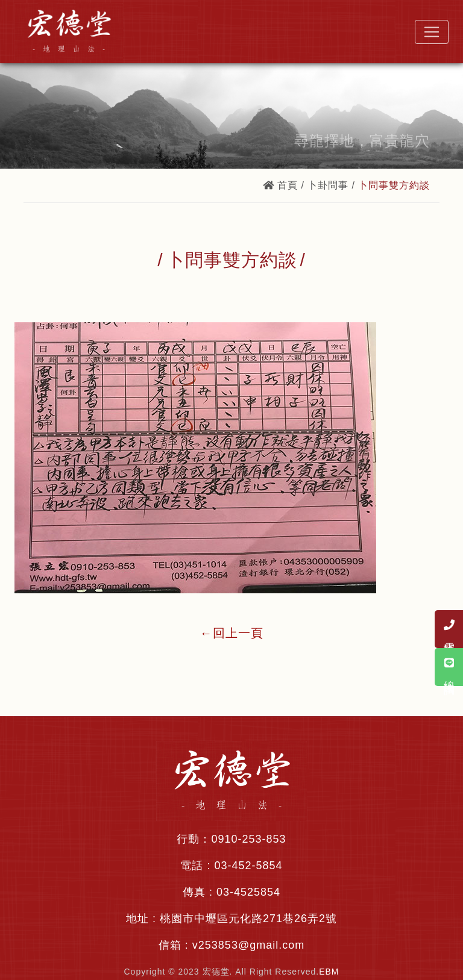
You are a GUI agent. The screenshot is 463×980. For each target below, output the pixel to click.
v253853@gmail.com (248, 945)
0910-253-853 (248, 839)
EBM (329, 972)
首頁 (280, 185)
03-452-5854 (248, 866)
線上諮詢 (449, 667)
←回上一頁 (232, 633)
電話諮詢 (449, 629)
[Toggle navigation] (432, 32)
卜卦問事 (328, 185)
